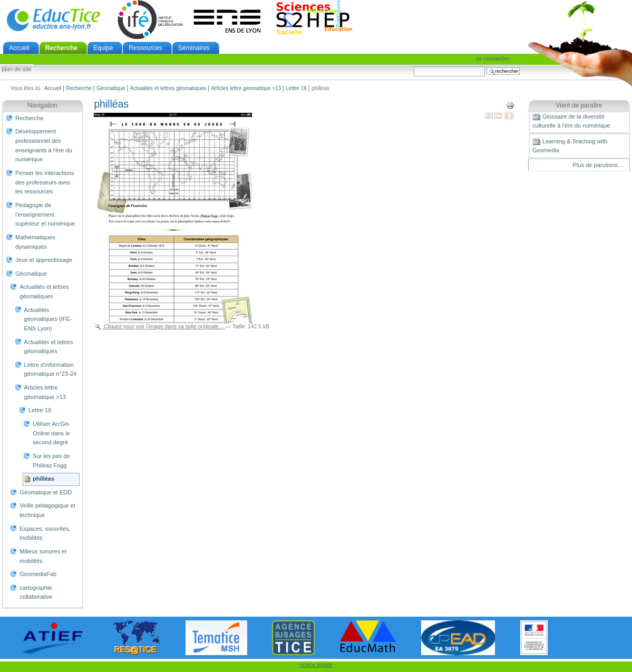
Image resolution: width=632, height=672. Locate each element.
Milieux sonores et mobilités (43, 556)
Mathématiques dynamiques (35, 242)
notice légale (316, 665)
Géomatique (111, 88)
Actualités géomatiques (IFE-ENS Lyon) (48, 319)
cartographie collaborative (36, 592)
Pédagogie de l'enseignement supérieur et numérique (45, 214)
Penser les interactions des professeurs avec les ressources (45, 182)
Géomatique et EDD (46, 492)
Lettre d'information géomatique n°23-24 (50, 369)
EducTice (53, 20)
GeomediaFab (38, 574)
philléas (43, 479)
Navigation (42, 105)
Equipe (103, 48)
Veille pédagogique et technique (47, 510)
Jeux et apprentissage (44, 260)
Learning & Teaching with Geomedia (570, 145)
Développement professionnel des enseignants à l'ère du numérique (44, 145)
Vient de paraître (579, 105)
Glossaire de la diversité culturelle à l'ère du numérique (571, 121)
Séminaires (194, 48)
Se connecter (493, 59)
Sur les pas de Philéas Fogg (51, 461)
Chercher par (414, 66)
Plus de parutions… (598, 165)
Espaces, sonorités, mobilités (45, 533)
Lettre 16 (296, 88)
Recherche (61, 48)
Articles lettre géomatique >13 (246, 88)
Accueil (19, 48)
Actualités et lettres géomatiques (168, 88)
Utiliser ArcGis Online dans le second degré (51, 433)
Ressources (145, 48)
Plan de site (16, 70)
